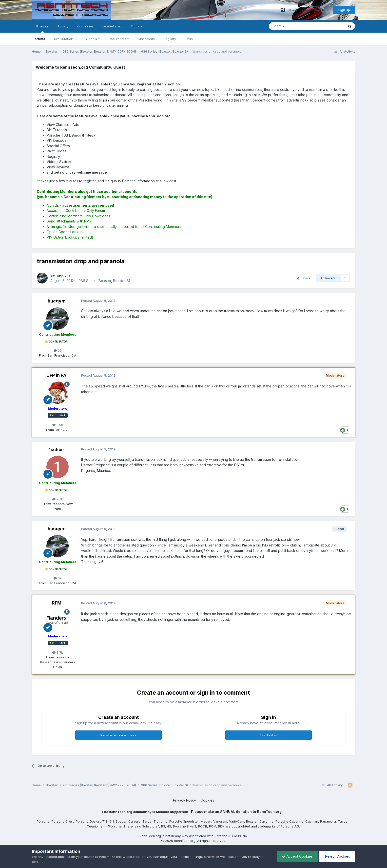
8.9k (58, 425)
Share (304, 278)
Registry (170, 39)
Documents (119, 39)
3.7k (58, 652)
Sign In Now (269, 735)
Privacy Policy (184, 800)
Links (189, 39)
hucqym (57, 301)
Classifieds (146, 39)
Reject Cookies (337, 856)
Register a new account (119, 735)
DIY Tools (91, 39)
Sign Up (344, 10)
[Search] (294, 26)
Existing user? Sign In (309, 10)
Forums (39, 39)
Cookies (207, 800)
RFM (57, 603)
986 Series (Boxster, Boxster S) (104, 281)
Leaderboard (112, 26)
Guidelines (85, 26)
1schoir (57, 450)
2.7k (58, 499)
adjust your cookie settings (181, 857)
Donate (137, 26)
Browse (42, 28)
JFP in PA (57, 375)
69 (58, 350)
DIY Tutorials (64, 39)
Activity (63, 26)
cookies (64, 857)
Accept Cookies (297, 856)
